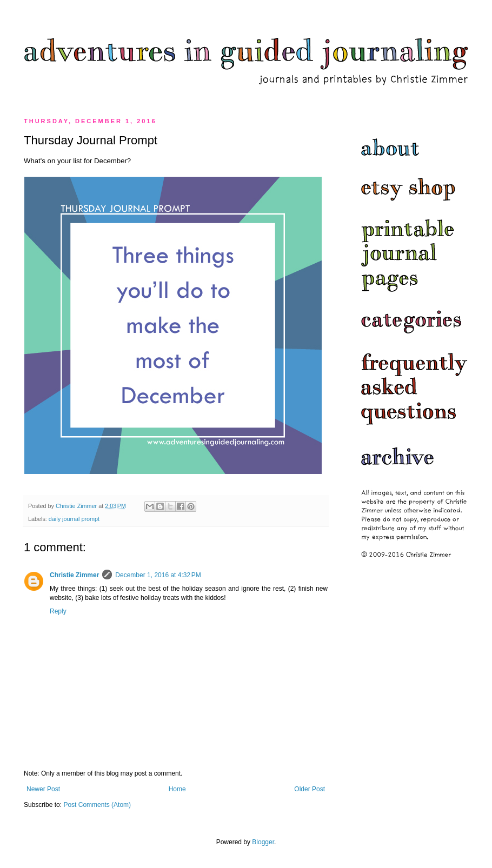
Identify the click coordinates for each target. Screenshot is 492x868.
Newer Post (43, 789)
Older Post (310, 789)
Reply (58, 611)
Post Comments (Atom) (97, 805)
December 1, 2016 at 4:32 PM (158, 575)
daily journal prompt (74, 519)
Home (177, 789)
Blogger (263, 842)
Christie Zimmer (74, 575)
